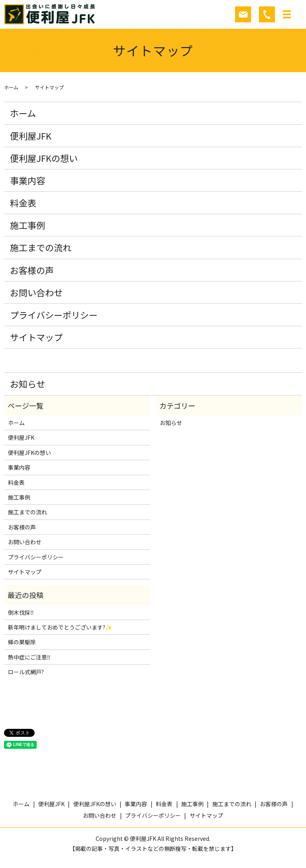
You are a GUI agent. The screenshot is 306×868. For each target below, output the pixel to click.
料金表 (23, 203)
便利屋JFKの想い (44, 158)
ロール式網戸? (26, 672)
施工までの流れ (41, 247)
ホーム (11, 87)
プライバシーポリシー (54, 315)
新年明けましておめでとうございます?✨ (60, 627)
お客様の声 (32, 270)
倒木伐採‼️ (21, 612)
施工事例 (27, 225)
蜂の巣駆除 (22, 642)
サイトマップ (36, 337)
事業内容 (27, 180)
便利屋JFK (31, 136)
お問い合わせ (36, 292)
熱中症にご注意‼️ (29, 657)
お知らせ (27, 384)
